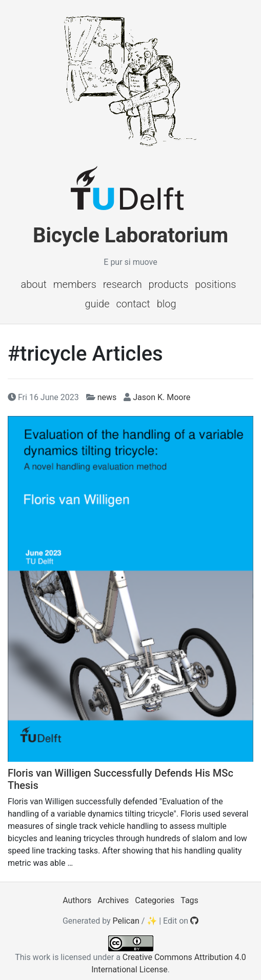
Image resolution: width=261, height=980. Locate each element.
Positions (215, 284)
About (34, 284)
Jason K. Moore (162, 397)
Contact (133, 304)
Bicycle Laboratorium (130, 235)
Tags (189, 900)
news (107, 397)
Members (75, 284)
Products (169, 284)
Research (123, 284)
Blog (167, 304)
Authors (77, 900)
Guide (97, 304)
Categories (155, 900)
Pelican (126, 921)
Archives (113, 900)
